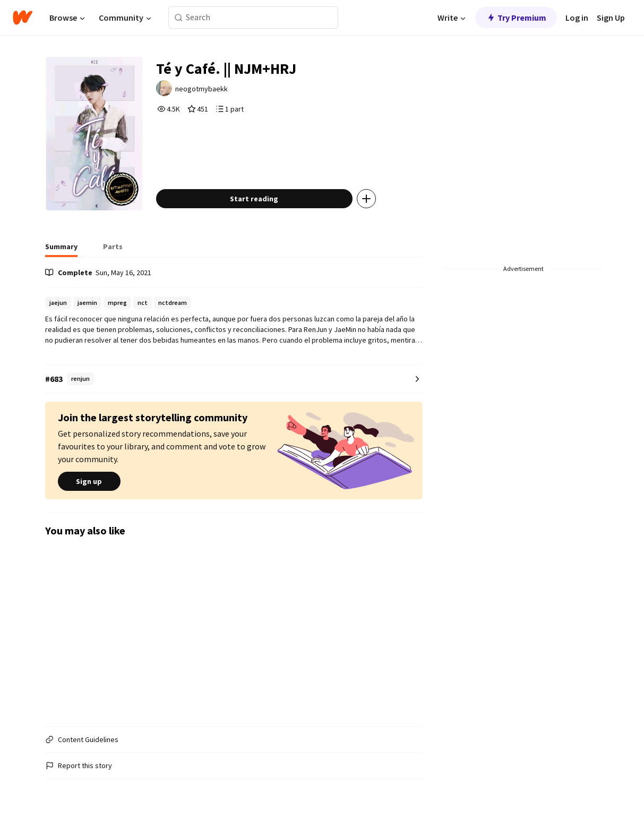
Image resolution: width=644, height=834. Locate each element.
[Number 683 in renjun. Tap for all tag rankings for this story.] (234, 379)
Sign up (89, 481)
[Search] (179, 18)
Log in (577, 18)
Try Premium (516, 18)
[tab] (61, 250)
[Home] (23, 18)
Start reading (254, 199)
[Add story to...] (366, 199)
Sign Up (611, 18)
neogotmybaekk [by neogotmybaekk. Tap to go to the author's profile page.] (201, 89)
